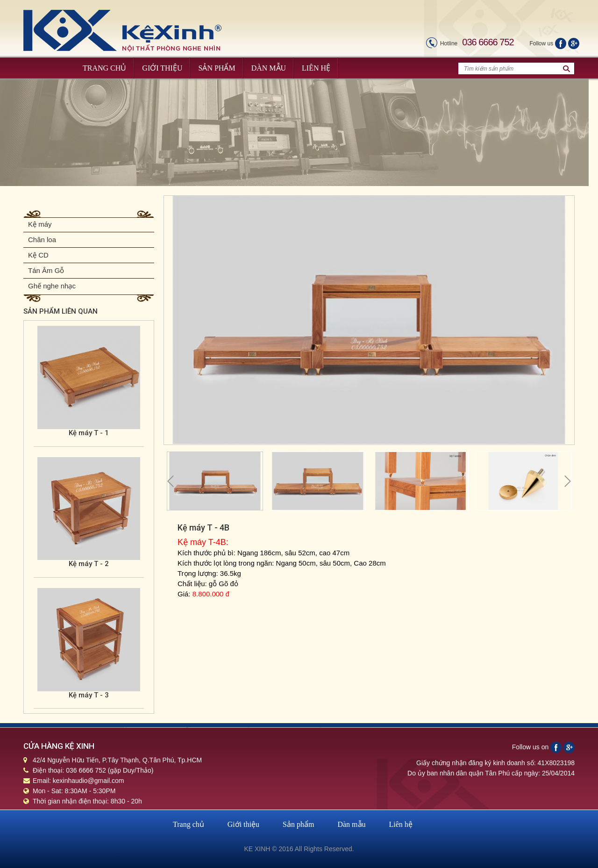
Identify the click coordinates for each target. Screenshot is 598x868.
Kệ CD (38, 255)
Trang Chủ (104, 68)
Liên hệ (401, 824)
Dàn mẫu (351, 824)
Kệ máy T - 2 (89, 564)
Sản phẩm (298, 824)
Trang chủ (189, 824)
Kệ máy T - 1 (89, 433)
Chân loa (42, 240)
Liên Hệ (316, 68)
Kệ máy (40, 224)
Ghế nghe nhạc (52, 286)
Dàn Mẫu (269, 68)
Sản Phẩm (217, 68)
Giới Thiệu (162, 68)
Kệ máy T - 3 (89, 695)
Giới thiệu (243, 824)
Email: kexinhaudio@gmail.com (78, 781)
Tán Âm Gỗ (46, 270)
